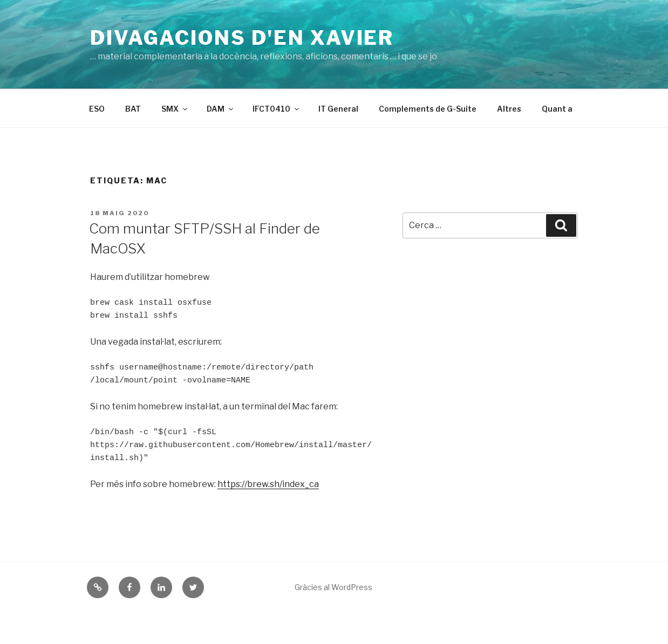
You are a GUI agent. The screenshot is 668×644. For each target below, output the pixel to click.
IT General (338, 109)
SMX (175, 109)
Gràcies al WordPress (333, 587)
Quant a (557, 109)
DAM (221, 109)
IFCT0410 (277, 109)
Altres (509, 109)
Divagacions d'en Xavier (242, 38)
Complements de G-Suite (428, 109)
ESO (97, 109)
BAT (133, 109)
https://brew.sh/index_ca (268, 484)
